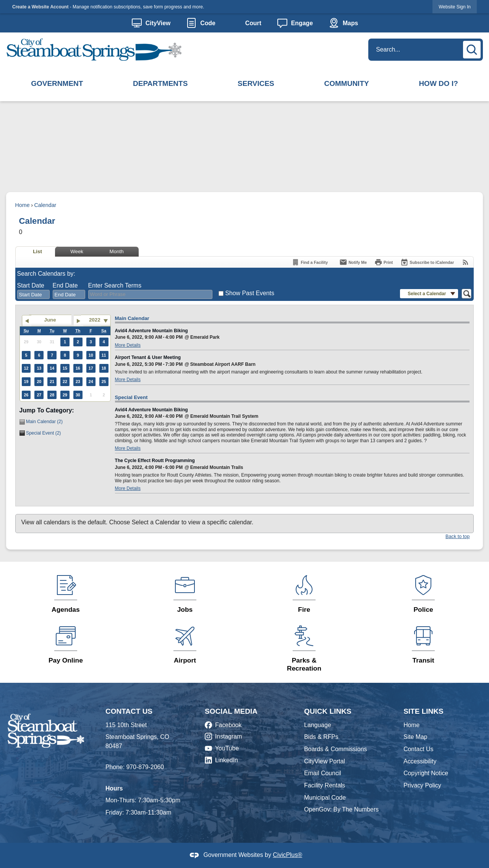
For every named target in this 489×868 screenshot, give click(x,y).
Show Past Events (249, 293)
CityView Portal (325, 761)
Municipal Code (325, 798)
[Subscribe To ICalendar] (427, 262)
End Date (65, 285)
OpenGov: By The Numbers (341, 809)
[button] (473, 48)
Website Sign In (455, 7)
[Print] (384, 262)
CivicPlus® (287, 855)
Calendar (45, 205)
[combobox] (33, 294)
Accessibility (420, 761)
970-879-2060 (145, 767)
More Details (128, 345)
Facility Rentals (325, 785)
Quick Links (328, 711)
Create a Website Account (40, 7)
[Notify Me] (353, 262)
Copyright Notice (426, 773)
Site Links (423, 711)
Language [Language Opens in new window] (317, 725)
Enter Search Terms (115, 285)
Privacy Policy (422, 785)
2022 (95, 320)
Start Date (31, 285)
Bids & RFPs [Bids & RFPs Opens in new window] (321, 737)
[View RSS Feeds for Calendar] (466, 262)
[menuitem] (57, 84)
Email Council (323, 773)
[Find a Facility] (310, 262)
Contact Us (418, 749)
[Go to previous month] (27, 321)
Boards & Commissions (336, 749)
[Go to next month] (79, 321)
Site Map (415, 737)
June (50, 320)
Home (23, 205)
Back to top (457, 537)
